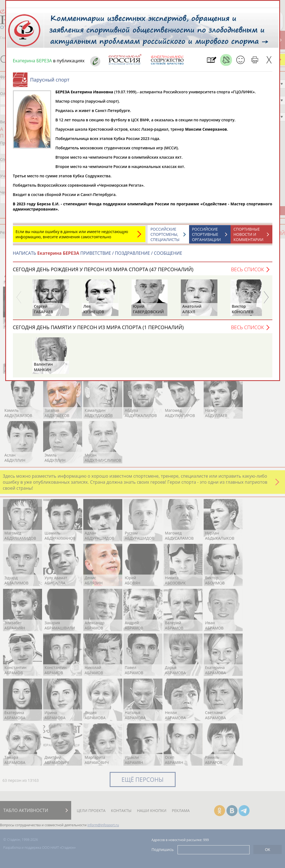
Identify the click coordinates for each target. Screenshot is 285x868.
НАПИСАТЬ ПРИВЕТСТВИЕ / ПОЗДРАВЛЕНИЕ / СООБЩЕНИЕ (98, 256)
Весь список (247, 272)
